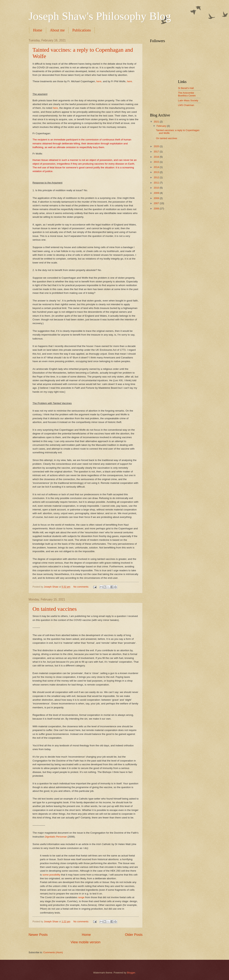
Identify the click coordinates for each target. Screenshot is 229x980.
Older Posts (134, 935)
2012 (157, 177)
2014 (157, 167)
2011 (157, 183)
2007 (157, 203)
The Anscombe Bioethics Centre (187, 94)
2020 (157, 146)
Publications (82, 30)
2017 (157, 152)
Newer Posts (38, 935)
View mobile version (86, 942)
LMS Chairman (186, 105)
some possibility (51, 875)
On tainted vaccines (55, 609)
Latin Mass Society (188, 100)
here (99, 81)
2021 (157, 122)
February (162, 126)
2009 (157, 193)
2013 (157, 172)
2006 (157, 208)
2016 (157, 157)
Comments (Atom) (53, 952)
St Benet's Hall (186, 88)
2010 (157, 188)
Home (38, 30)
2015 (157, 162)
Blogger (131, 973)
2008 (157, 198)
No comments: (82, 587)
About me (57, 30)
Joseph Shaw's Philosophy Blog (100, 16)
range (81, 897)
